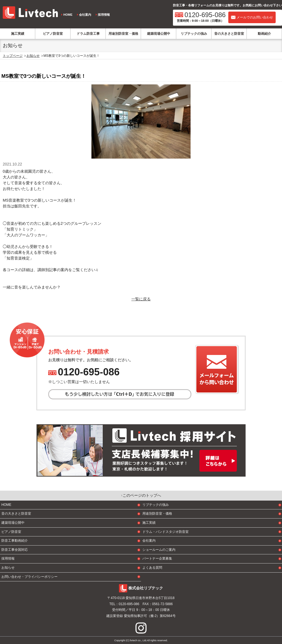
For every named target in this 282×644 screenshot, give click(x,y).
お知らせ (33, 56)
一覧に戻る (141, 299)
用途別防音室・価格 (123, 34)
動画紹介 (264, 34)
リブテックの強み (194, 34)
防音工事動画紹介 (15, 541)
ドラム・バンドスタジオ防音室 (166, 532)
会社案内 (85, 15)
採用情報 (104, 15)
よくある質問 (152, 568)
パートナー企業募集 (157, 559)
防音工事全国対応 (15, 550)
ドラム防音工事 (88, 34)
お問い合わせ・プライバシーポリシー (29, 577)
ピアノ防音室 (53, 34)
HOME (68, 15)
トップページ (13, 56)
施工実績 (18, 34)
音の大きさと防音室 (229, 34)
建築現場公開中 (159, 34)
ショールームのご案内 (159, 550)
